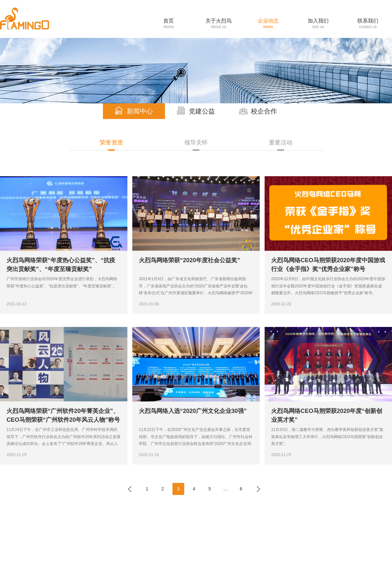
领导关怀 (196, 143)
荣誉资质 (111, 143)
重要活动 (281, 143)
